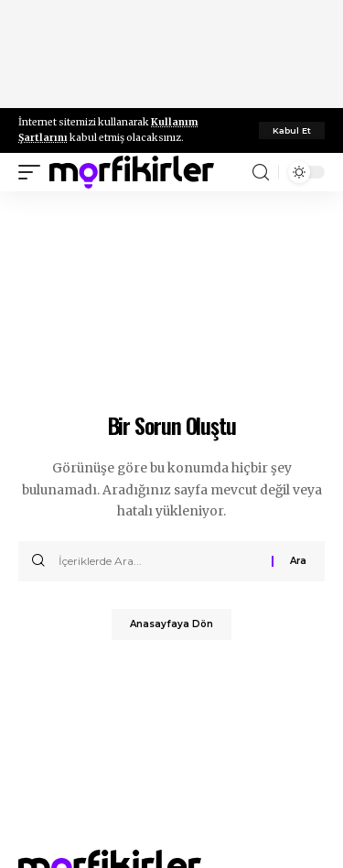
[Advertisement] (171, 55)
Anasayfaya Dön (171, 624)
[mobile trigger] (34, 172)
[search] (261, 173)
